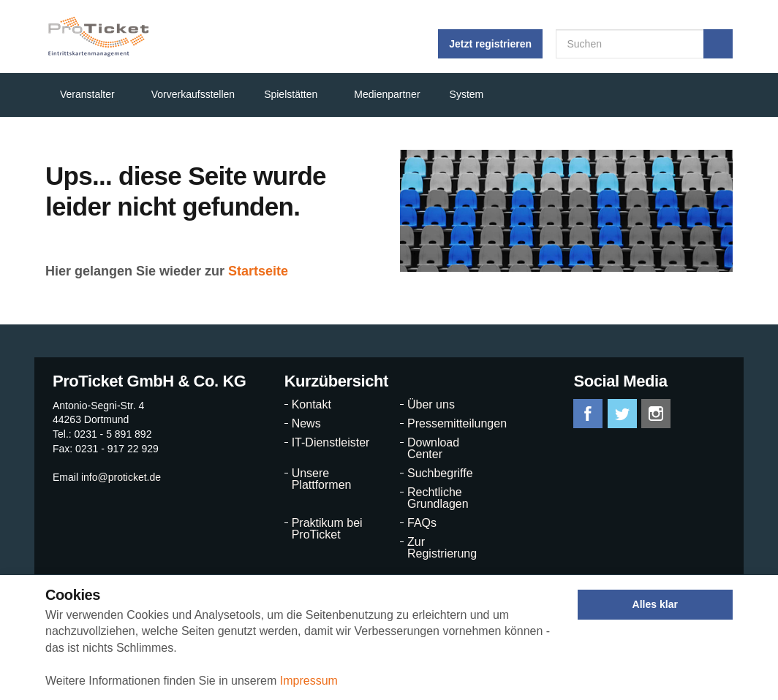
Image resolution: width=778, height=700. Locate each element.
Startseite (258, 271)
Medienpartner (387, 94)
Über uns (431, 405)
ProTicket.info (98, 37)
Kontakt (311, 405)
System (467, 94)
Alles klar (655, 604)
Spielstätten (291, 94)
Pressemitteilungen (450, 424)
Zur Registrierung (442, 548)
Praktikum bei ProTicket (327, 529)
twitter (622, 414)
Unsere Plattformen (322, 479)
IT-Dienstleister (331, 443)
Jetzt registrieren (490, 44)
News (306, 424)
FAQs (422, 523)
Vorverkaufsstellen (193, 94)
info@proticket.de (121, 477)
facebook (588, 414)
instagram (656, 414)
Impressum (309, 681)
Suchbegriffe (440, 473)
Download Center (433, 449)
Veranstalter (87, 94)
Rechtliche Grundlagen (438, 498)
